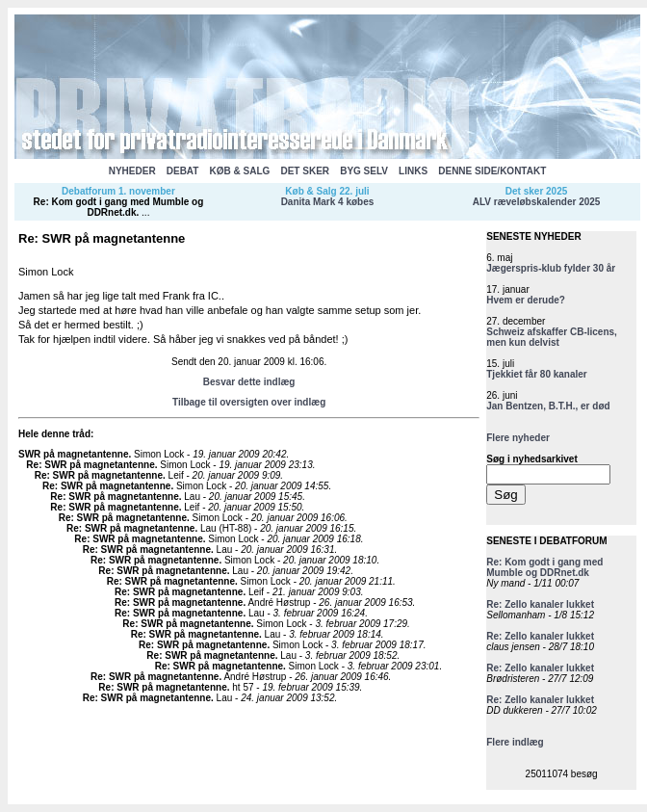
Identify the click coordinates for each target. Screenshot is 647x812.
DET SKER (305, 171)
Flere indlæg (515, 742)
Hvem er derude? (526, 300)
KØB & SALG (240, 171)
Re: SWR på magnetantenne (90, 465)
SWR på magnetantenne (73, 454)
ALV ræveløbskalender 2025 (537, 202)
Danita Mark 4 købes (328, 202)
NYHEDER (132, 171)
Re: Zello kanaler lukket (540, 604)
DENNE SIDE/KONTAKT (492, 171)
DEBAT (183, 171)
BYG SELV (364, 171)
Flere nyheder (518, 438)
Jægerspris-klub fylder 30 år (551, 268)
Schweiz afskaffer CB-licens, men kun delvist (552, 337)
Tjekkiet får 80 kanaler (537, 374)
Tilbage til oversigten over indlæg (249, 402)
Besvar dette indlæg (249, 382)
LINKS (413, 171)
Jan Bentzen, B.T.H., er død (548, 406)
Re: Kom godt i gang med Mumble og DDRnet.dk (119, 207)
